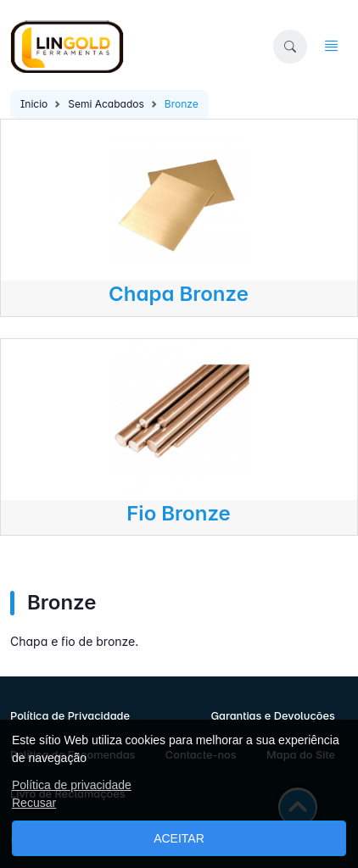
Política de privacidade (72, 785)
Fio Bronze (179, 513)
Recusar (34, 803)
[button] (290, 47)
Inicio (34, 104)
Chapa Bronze (179, 294)
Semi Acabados (106, 104)
